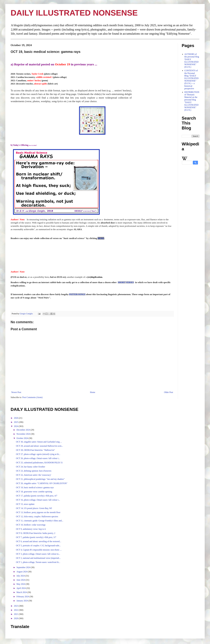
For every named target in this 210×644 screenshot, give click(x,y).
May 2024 (21, 584)
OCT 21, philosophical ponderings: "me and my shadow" (40, 479)
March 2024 (22, 592)
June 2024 (21, 580)
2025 (16, 422)
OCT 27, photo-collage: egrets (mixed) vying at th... (38, 454)
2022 (16, 610)
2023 (16, 606)
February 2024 (23, 597)
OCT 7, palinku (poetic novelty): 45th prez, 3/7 (36, 537)
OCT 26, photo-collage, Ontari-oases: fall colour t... (38, 458)
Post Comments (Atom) (32, 397)
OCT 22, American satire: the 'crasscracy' (34, 475)
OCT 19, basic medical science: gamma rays (35, 487)
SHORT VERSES (126, 282)
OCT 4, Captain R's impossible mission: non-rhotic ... (39, 550)
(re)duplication (95, 277)
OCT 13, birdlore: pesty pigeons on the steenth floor (38, 512)
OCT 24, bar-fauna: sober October (31, 467)
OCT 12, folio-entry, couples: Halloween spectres (37, 516)
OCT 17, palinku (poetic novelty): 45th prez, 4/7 (37, 496)
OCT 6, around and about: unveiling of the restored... (39, 541)
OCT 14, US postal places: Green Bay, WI (34, 508)
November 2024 (24, 434)
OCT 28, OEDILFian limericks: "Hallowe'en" (35, 450)
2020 (16, 618)
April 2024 (21, 588)
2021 (16, 614)
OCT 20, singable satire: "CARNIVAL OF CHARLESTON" (42, 483)
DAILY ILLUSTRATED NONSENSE (74, 13)
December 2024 (24, 430)
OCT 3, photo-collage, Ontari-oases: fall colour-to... (38, 554)
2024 (16, 426)
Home (93, 392)
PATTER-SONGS (77, 294)
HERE (101, 238)
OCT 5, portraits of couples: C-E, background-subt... (38, 546)
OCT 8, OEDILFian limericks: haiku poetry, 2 (36, 533)
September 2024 (24, 567)
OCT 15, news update (25, 504)
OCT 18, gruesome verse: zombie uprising (34, 492)
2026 (16, 418)
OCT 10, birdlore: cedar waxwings (31, 525)
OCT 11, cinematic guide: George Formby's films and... (40, 521)
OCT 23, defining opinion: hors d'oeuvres (34, 471)
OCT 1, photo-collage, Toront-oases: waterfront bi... (38, 562)
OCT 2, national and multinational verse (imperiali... (38, 558)
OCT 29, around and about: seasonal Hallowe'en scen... (39, 446)
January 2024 (22, 601)
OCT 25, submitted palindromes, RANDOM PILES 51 (39, 463)
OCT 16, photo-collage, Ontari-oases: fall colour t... (38, 500)
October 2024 (23, 438)
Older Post (169, 392)
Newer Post (16, 392)
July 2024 (21, 576)
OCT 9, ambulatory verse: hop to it (31, 529)
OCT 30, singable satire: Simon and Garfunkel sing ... (39, 442)
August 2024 (22, 572)
